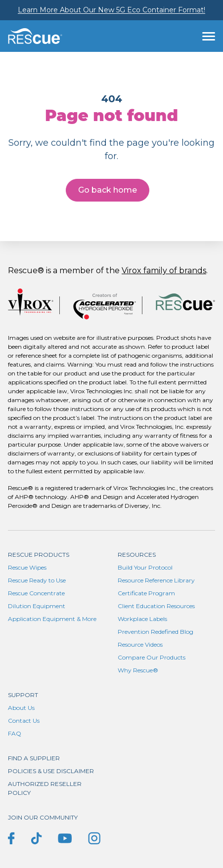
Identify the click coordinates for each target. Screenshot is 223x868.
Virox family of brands (164, 270)
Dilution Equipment (37, 606)
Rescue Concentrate (36, 593)
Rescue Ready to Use (37, 580)
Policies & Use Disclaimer (51, 771)
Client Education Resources (156, 606)
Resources (137, 555)
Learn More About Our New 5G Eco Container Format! (111, 10)
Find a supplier (34, 758)
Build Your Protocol (145, 567)
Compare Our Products (152, 657)
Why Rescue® (138, 670)
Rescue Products (39, 555)
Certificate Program (146, 593)
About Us (21, 708)
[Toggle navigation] (209, 36)
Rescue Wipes (27, 567)
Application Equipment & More (52, 619)
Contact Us (24, 721)
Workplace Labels (142, 619)
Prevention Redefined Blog (156, 632)
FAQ (15, 733)
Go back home (108, 190)
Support (23, 695)
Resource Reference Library (156, 580)
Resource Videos (140, 644)
